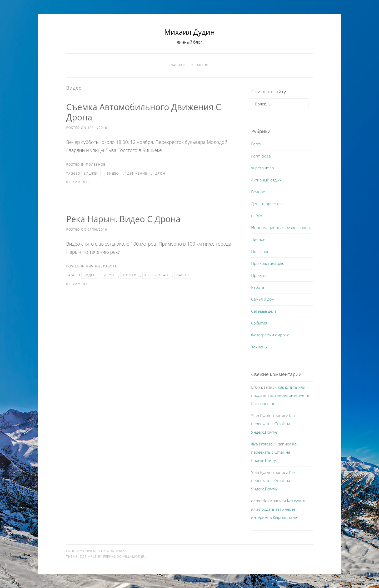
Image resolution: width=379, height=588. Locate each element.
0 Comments (78, 182)
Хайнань (259, 347)
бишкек (91, 173)
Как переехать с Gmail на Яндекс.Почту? (273, 424)
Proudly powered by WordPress (97, 551)
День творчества (267, 204)
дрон (160, 173)
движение (137, 173)
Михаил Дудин (189, 32)
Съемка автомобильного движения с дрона (144, 112)
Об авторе (201, 65)
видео (113, 173)
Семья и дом (263, 299)
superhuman (263, 168)
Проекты (259, 275)
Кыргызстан (156, 275)
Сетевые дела (264, 311)
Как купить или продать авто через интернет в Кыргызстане (280, 395)
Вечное (258, 192)
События (259, 323)
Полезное (96, 164)
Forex (256, 144)
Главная (177, 65)
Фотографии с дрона (270, 335)
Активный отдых (266, 180)
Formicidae (261, 156)
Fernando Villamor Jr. (124, 557)
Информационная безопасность (281, 227)
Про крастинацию (268, 263)
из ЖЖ (257, 216)
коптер (129, 275)
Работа (110, 266)
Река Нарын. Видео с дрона (124, 219)
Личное (93, 266)
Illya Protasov (263, 444)
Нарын (183, 275)
